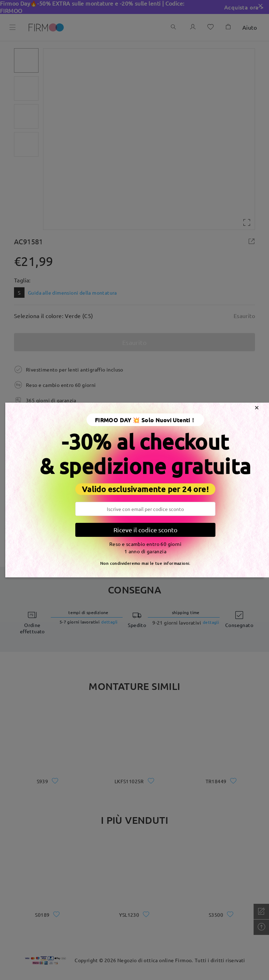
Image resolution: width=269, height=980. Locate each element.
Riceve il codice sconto (146, 530)
